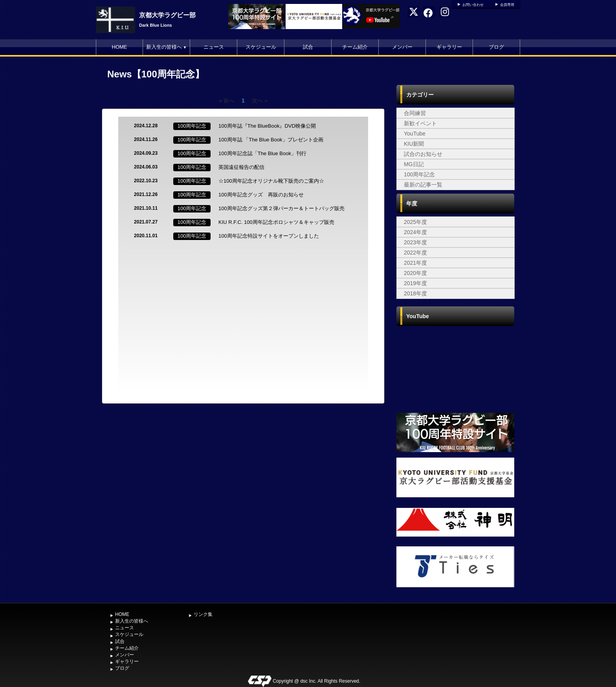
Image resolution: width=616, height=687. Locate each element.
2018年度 (415, 293)
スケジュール (261, 47)
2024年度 (415, 232)
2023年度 (415, 242)
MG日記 (414, 164)
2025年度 (415, 222)
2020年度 (415, 273)
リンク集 (203, 614)
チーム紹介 (355, 47)
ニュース (214, 47)
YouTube (415, 134)
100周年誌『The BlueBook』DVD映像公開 (267, 126)
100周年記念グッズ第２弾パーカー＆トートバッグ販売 (281, 208)
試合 (308, 47)
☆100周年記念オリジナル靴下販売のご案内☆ (271, 181)
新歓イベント (420, 123)
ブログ (496, 47)
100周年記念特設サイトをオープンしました (269, 236)
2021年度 (415, 263)
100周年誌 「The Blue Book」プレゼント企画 (271, 140)
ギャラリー (449, 47)
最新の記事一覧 (423, 185)
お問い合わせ (473, 5)
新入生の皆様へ (167, 47)
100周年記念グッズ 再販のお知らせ (261, 195)
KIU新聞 (414, 144)
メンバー (402, 47)
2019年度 (415, 283)
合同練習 (415, 113)
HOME (120, 47)
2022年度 (415, 253)
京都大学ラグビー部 (167, 15)
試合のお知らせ (423, 154)
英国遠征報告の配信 (241, 167)
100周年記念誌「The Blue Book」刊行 (262, 153)
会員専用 (507, 5)
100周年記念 (419, 174)
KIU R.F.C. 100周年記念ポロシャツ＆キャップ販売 (276, 222)
